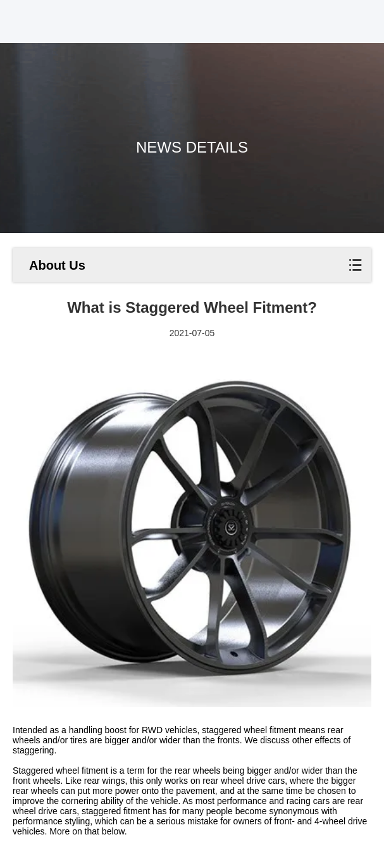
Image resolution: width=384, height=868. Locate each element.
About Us (57, 265)
